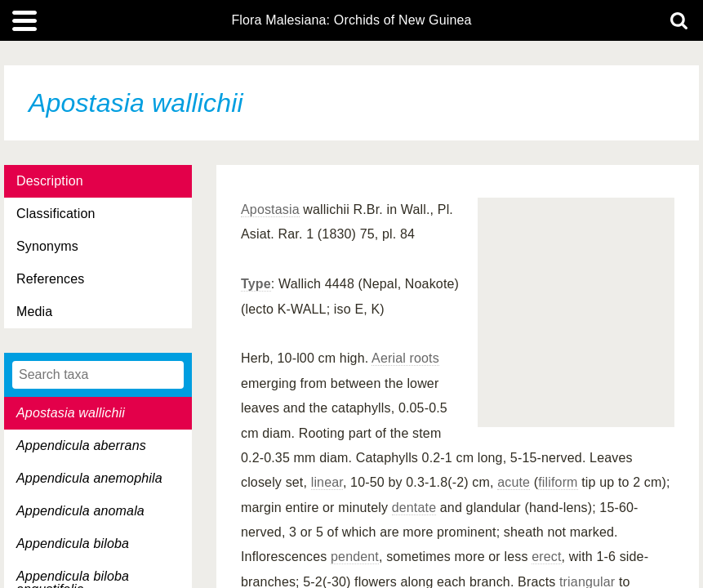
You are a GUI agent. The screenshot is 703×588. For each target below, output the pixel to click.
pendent (355, 557)
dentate (414, 508)
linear (327, 482)
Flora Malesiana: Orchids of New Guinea (351, 20)
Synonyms (47, 246)
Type (256, 284)
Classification (56, 214)
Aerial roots (405, 358)
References (50, 279)
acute (514, 482)
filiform (558, 482)
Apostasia (270, 209)
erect (546, 557)
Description (50, 181)
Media (34, 312)
